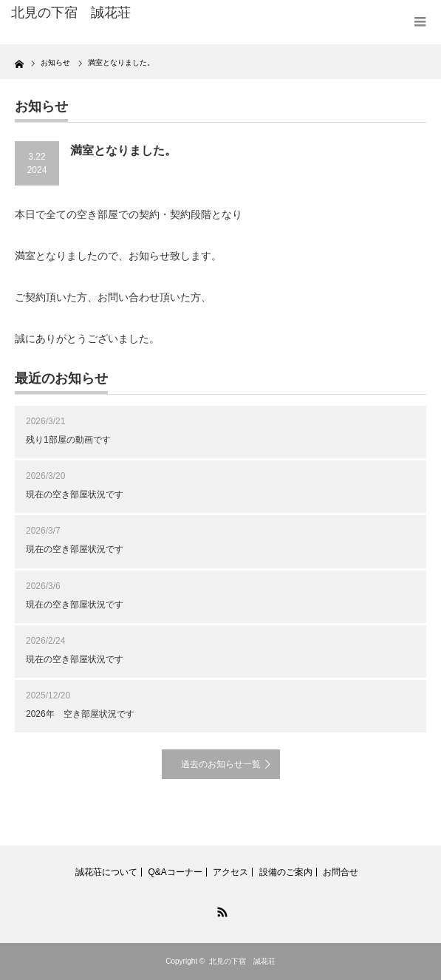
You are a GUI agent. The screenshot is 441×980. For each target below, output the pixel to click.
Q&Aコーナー (175, 872)
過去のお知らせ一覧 (221, 764)
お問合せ (341, 872)
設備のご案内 (286, 872)
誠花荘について (106, 872)
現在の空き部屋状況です (75, 494)
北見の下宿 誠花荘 (242, 961)
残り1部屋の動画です (68, 440)
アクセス (230, 872)
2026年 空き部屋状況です (80, 714)
